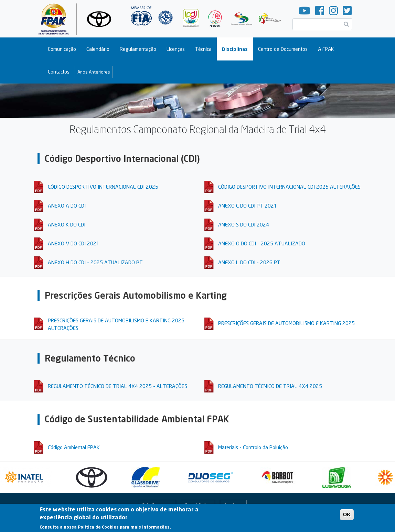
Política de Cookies (98, 529)
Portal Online (198, 505)
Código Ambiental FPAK (74, 447)
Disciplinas (235, 49)
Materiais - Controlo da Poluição (253, 447)
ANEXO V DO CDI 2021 (74, 243)
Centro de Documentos (283, 49)
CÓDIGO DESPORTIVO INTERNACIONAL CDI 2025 (103, 187)
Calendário (98, 49)
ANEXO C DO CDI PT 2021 (248, 206)
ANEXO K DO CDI (67, 224)
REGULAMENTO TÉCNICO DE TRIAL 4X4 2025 (270, 386)
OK (347, 516)
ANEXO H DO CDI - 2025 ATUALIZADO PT (95, 262)
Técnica (203, 49)
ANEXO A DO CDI (67, 206)
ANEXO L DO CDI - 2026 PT (249, 262)
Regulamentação (138, 49)
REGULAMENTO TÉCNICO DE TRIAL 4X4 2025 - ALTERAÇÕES (118, 386)
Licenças (176, 49)
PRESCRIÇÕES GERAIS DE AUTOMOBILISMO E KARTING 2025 (286, 323)
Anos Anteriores (94, 72)
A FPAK (326, 49)
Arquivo (232, 505)
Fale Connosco (157, 505)
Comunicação (62, 49)
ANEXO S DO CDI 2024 (244, 224)
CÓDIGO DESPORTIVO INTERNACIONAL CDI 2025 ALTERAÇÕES (289, 187)
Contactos (59, 72)
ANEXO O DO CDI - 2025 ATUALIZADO (262, 243)
